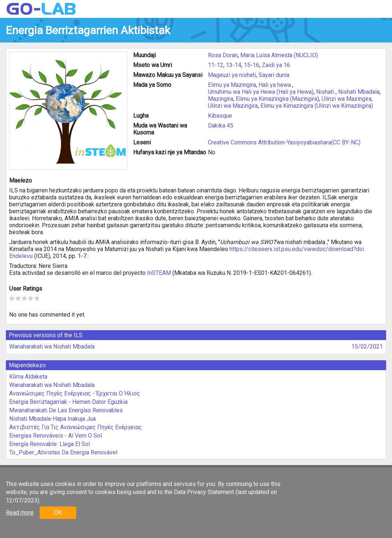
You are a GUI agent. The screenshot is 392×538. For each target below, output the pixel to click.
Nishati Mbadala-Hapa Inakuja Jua (52, 419)
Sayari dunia (274, 75)
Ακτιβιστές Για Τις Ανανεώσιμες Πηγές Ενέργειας (76, 427)
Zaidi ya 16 (276, 65)
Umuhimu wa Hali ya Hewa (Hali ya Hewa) (261, 92)
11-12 (216, 65)
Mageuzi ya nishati (232, 75)
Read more (20, 513)
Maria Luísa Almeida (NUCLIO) (279, 55)
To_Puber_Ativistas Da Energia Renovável (63, 452)
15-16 (252, 65)
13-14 (234, 65)
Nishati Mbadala (359, 92)
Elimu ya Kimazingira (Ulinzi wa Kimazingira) (317, 106)
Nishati (326, 92)
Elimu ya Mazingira (232, 85)
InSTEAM (159, 273)
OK (58, 513)
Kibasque (220, 116)
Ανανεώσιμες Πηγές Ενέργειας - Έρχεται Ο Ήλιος (75, 393)
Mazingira (221, 99)
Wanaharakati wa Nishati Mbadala (52, 347)
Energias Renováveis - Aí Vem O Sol (56, 436)
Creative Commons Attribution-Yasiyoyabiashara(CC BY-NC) (284, 142)
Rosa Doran (223, 55)
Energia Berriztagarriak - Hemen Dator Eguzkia (68, 402)
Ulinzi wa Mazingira (347, 99)
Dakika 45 (221, 126)
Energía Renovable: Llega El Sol (50, 444)
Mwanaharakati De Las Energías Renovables (66, 410)
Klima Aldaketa (28, 377)
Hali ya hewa (275, 85)
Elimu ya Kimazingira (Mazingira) (277, 99)
